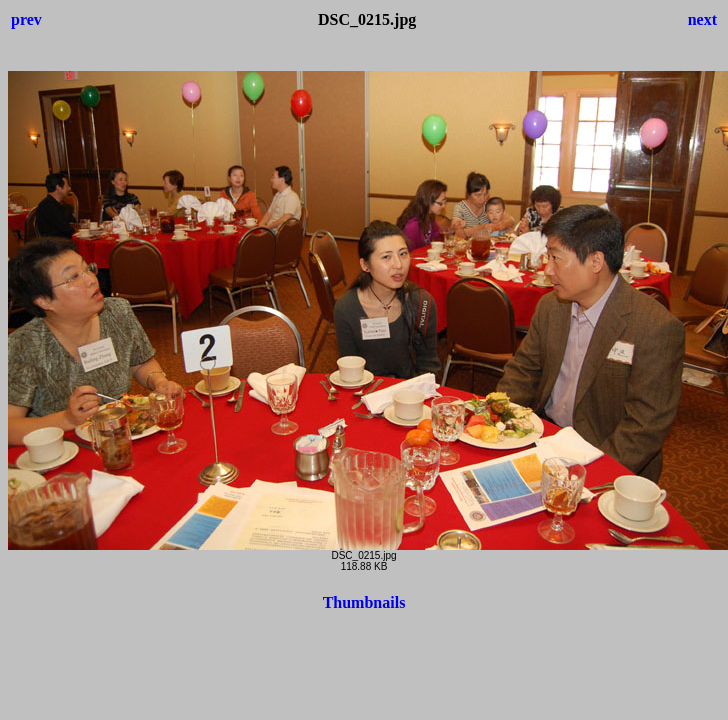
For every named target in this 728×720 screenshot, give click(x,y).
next (702, 19)
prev (26, 19)
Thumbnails (364, 602)
